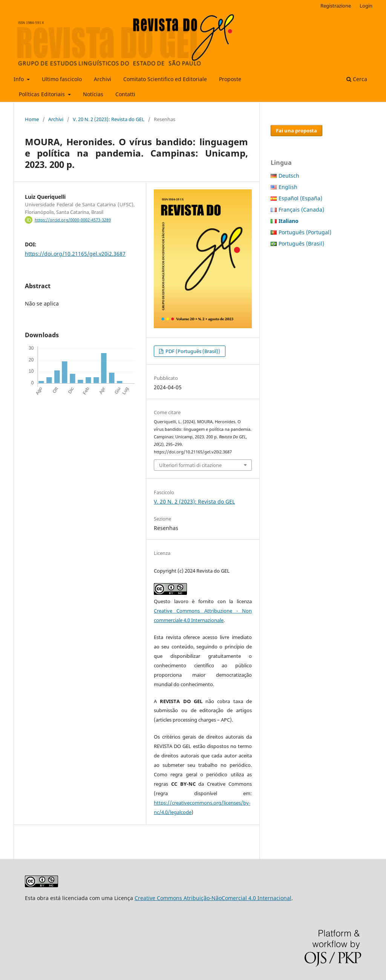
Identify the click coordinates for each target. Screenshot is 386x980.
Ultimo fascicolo (62, 79)
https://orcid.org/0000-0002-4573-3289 (73, 220)
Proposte (230, 79)
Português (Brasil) (301, 243)
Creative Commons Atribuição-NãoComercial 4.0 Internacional (213, 898)
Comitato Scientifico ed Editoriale (165, 79)
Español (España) (300, 198)
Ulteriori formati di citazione (190, 465)
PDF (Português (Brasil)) (192, 351)
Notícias (93, 94)
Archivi (103, 79)
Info (19, 79)
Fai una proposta (296, 131)
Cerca (357, 79)
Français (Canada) (301, 210)
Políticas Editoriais (43, 94)
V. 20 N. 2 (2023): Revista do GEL (109, 119)
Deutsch (289, 176)
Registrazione (336, 6)
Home (32, 119)
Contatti (125, 94)
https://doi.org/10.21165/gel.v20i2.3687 (75, 254)
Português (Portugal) (305, 232)
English (288, 187)
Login (366, 6)
